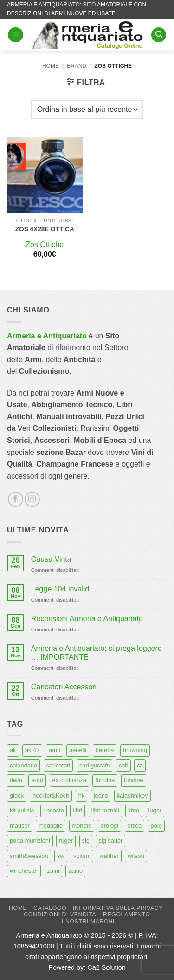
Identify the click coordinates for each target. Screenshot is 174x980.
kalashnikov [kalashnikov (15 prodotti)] (132, 795)
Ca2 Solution (106, 967)
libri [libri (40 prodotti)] (77, 810)
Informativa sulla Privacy (118, 908)
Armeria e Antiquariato (47, 336)
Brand (77, 66)
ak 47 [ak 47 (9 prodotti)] (32, 750)
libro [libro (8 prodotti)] (134, 810)
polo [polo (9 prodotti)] (156, 826)
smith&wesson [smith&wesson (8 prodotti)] (29, 856)
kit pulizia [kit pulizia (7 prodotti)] (22, 810)
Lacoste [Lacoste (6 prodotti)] (54, 810)
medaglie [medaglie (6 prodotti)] (51, 826)
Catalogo (50, 908)
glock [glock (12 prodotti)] (17, 795)
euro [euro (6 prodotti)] (37, 780)
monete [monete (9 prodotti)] (82, 826)
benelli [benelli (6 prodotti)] (78, 750)
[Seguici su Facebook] (16, 499)
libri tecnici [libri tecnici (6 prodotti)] (105, 810)
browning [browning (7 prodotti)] (135, 750)
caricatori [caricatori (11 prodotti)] (58, 765)
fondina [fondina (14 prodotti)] (105, 780)
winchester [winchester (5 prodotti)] (24, 871)
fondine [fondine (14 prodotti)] (134, 780)
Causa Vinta (51, 559)
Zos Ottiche (45, 244)
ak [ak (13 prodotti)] (13, 750)
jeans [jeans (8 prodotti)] (101, 795)
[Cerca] (159, 35)
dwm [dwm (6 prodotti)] (16, 780)
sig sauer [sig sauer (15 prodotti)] (110, 840)
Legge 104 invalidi (61, 589)
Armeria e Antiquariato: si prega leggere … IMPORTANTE (97, 653)
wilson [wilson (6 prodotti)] (136, 856)
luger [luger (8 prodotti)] (155, 810)
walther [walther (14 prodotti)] (109, 856)
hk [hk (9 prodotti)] (82, 795)
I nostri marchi (88, 922)
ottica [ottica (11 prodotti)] (135, 826)
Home (51, 66)
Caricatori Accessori (64, 687)
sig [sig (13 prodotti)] (86, 840)
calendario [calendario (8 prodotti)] (23, 765)
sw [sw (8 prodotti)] (61, 856)
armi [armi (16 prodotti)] (55, 750)
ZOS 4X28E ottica (45, 229)
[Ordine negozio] (87, 110)
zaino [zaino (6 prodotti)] (75, 871)
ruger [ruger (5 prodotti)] (66, 840)
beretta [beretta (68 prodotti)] (105, 750)
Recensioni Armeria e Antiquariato (87, 619)
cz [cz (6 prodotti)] (140, 765)
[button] (16, 35)
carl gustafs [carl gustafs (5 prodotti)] (94, 765)
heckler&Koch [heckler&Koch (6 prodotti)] (51, 795)
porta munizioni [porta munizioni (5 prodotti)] (30, 840)
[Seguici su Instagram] (32, 499)
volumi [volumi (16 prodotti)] (82, 856)
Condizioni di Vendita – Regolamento (87, 915)
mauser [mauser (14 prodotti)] (20, 826)
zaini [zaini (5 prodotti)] (53, 871)
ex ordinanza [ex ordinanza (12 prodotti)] (69, 780)
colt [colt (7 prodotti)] (123, 765)
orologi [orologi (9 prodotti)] (110, 826)
